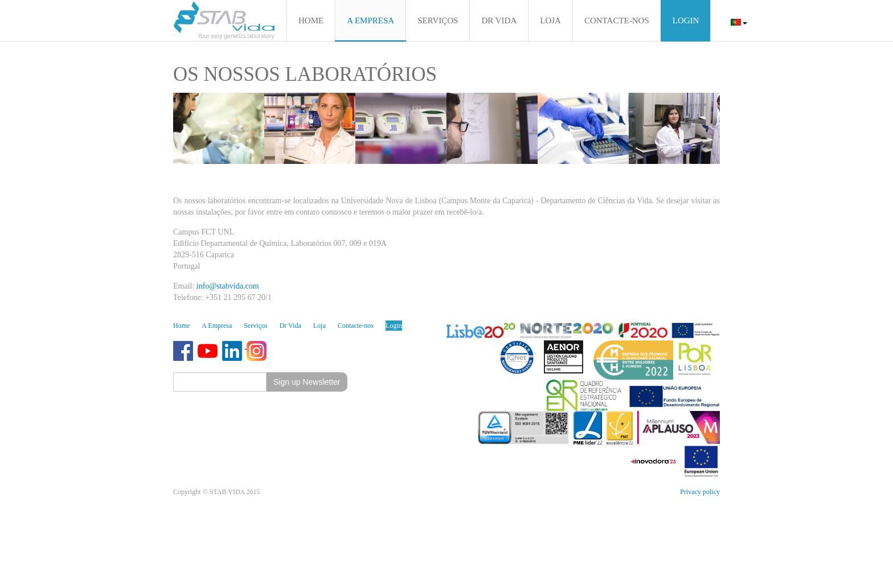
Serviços (255, 326)
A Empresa (217, 326)
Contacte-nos (356, 326)
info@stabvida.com (228, 286)
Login (394, 326)
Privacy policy (700, 492)
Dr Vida (290, 326)
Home (181, 326)
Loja (319, 326)
